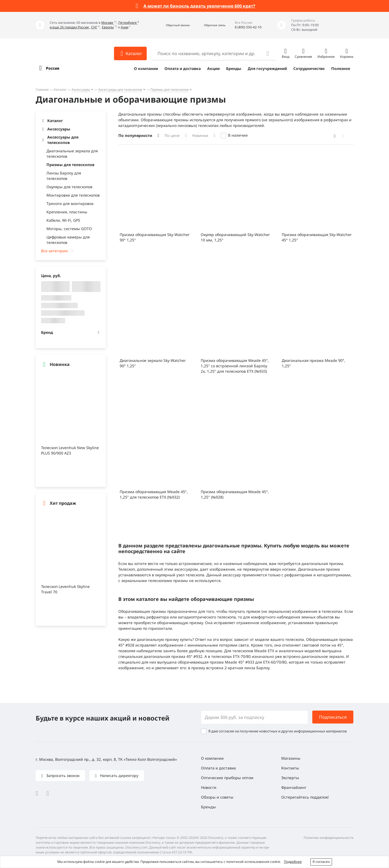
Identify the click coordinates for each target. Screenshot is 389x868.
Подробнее (293, 862)
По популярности (135, 135)
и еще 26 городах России (70, 27)
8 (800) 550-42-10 (248, 27)
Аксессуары (81, 90)
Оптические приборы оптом (227, 778)
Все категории (54, 251)
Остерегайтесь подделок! (305, 797)
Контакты (290, 768)
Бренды (234, 68)
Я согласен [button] (321, 862)
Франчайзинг (294, 787)
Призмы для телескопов (170, 90)
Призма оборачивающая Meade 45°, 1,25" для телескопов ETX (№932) (154, 494)
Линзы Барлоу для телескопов (64, 176)
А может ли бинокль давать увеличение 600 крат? (199, 6)
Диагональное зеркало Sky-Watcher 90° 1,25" (153, 363)
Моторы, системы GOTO (69, 229)
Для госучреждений (267, 68)
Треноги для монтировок (70, 203)
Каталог (60, 90)
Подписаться (333, 717)
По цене (172, 135)
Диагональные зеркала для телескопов (72, 154)
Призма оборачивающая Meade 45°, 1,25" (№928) (235, 494)
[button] (172, 25)
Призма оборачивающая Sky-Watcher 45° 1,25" (317, 237)
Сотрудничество (309, 68)
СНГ (94, 27)
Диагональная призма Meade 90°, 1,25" (313, 363)
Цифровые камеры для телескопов (68, 240)
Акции (213, 68)
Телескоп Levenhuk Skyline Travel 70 (65, 589)
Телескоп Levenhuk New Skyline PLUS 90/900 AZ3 (70, 450)
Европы (108, 27)
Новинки (200, 135)
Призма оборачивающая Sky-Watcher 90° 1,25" (155, 237)
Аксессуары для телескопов (120, 90)
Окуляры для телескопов (69, 187)
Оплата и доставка (183, 68)
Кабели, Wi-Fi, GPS (63, 220)
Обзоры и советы (217, 797)
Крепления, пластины (67, 212)
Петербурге (128, 23)
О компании (146, 68)
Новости (209, 787)
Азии (125, 27)
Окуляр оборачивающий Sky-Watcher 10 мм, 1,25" (235, 237)
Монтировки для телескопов (73, 195)
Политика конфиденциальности (328, 838)
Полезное (341, 68)
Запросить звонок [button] (62, 776)
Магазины (291, 758)
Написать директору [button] (119, 776)
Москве (108, 23)
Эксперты (290, 778)
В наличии (238, 135)
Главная (42, 90)
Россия (53, 68)
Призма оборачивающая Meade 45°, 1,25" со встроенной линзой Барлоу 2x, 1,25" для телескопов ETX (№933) (235, 366)
